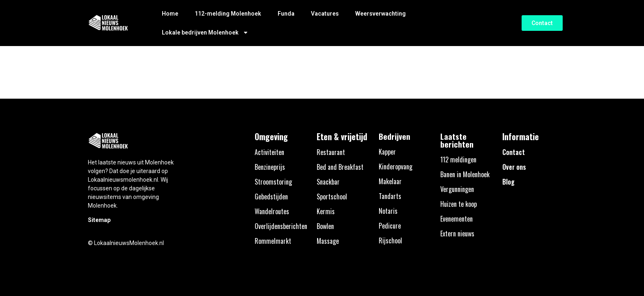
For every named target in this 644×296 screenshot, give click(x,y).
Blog (508, 182)
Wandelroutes (272, 211)
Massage (328, 241)
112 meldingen (458, 160)
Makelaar (390, 181)
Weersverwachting (381, 14)
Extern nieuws (457, 234)
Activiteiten (269, 152)
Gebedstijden (271, 197)
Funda (286, 14)
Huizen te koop (459, 204)
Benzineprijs (270, 167)
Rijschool (390, 240)
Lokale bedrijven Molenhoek (205, 32)
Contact (514, 152)
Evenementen (457, 219)
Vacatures (325, 14)
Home (170, 14)
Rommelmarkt (273, 241)
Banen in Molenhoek (465, 174)
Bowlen (325, 226)
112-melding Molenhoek (228, 14)
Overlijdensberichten (281, 226)
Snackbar (328, 182)
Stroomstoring (273, 182)
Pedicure (390, 226)
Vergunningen (457, 189)
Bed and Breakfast (340, 167)
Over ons (514, 167)
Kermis (326, 211)
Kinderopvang (396, 166)
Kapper (387, 152)
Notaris (388, 211)
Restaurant (331, 152)
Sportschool (332, 197)
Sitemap (99, 220)
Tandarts (390, 196)
